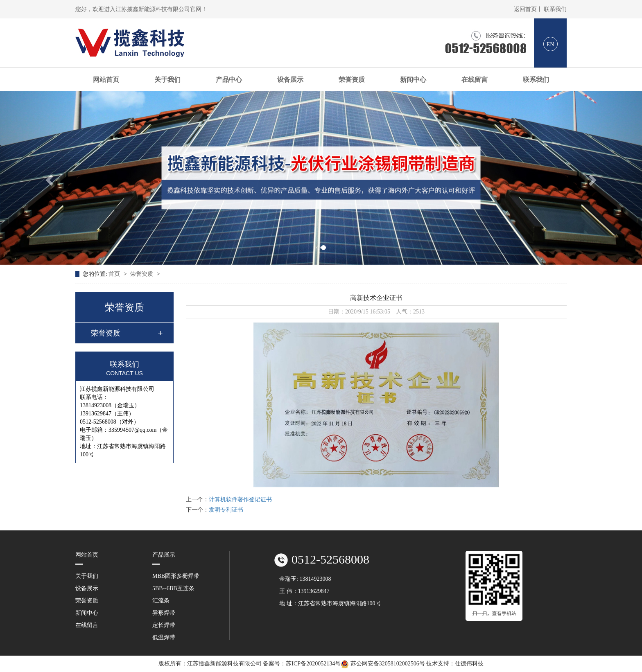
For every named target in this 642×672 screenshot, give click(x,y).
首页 (115, 274)
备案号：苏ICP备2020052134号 (302, 664)
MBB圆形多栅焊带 (176, 576)
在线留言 (475, 80)
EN (550, 44)
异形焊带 (164, 613)
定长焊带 (164, 625)
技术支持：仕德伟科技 (455, 664)
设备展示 (290, 80)
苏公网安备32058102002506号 (383, 664)
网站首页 (106, 80)
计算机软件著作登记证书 (240, 499)
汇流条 (161, 601)
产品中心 (229, 80)
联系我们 (555, 9)
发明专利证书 (226, 510)
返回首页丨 (528, 9)
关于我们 (167, 80)
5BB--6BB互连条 (173, 588)
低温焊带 (164, 637)
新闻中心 (413, 80)
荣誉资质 (352, 80)
